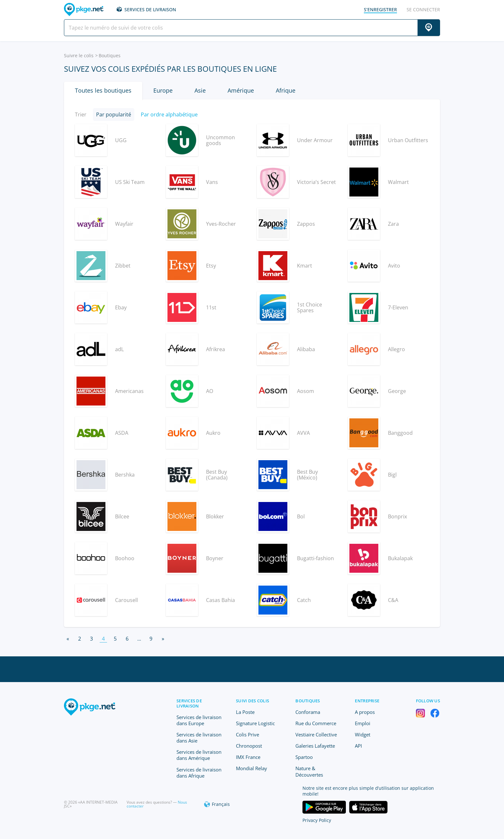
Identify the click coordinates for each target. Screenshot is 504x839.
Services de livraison (150, 9)
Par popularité (114, 114)
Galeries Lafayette (315, 746)
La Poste (245, 712)
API (358, 746)
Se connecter (423, 9)
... (139, 639)
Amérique (241, 90)
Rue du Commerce (316, 723)
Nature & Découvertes (309, 771)
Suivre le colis (79, 55)
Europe (163, 90)
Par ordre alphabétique (169, 114)
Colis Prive (248, 734)
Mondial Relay (252, 768)
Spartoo (304, 757)
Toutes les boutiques (103, 90)
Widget (363, 734)
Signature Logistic (255, 723)
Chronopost (249, 746)
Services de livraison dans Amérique (199, 755)
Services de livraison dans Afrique (199, 773)
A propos (365, 712)
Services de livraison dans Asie (199, 738)
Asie (200, 90)
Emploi (363, 723)
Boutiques (308, 701)
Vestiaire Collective (316, 734)
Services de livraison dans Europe (199, 720)
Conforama (308, 712)
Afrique (286, 90)
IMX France (248, 757)
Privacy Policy (317, 820)
